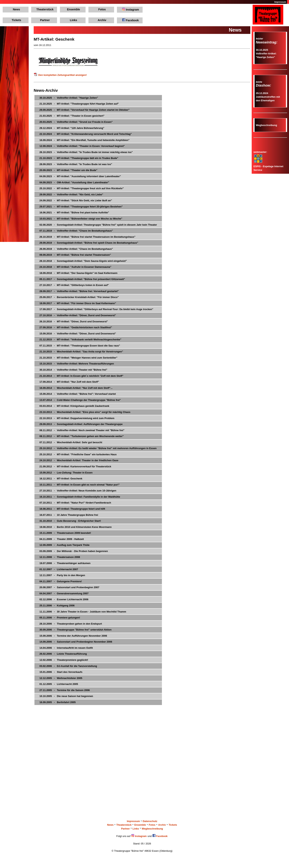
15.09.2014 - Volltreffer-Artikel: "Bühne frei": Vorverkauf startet (78, 394)
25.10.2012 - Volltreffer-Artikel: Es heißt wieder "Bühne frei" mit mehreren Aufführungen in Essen (98, 448)
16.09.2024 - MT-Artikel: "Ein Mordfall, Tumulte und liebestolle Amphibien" (84, 140)
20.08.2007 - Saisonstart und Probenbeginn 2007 (69, 587)
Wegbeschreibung (267, 125)
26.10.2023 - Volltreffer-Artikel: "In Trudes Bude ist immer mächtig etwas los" (86, 152)
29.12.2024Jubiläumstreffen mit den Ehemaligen (268, 97)
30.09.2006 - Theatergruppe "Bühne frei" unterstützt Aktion (76, 630)
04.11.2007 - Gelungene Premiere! (61, 581)
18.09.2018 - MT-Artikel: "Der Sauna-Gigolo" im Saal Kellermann (78, 273)
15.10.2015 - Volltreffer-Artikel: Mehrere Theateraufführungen (77, 364)
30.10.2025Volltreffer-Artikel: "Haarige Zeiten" (266, 54)
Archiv (102, 20)
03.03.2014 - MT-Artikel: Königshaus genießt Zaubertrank (74, 406)
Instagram (131, 9)
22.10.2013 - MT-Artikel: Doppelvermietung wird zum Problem (77, 418)
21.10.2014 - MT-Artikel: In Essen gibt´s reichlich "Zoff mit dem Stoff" (81, 376)
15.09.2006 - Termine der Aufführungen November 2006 (73, 636)
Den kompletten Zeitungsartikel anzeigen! (60, 75)
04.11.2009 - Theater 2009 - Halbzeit (62, 539)
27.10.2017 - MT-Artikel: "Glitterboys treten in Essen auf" (74, 285)
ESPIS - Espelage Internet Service (268, 166)
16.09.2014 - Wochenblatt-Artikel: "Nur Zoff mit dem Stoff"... (76, 388)
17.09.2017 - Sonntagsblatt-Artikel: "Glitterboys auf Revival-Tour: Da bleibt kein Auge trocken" (96, 309)
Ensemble (73, 9)
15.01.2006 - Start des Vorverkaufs (61, 672)
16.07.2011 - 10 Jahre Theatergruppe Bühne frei (69, 515)
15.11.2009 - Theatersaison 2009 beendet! (65, 533)
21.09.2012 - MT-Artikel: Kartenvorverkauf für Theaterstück (75, 466)
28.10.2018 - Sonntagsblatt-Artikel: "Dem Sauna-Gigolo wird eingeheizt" (83, 261)
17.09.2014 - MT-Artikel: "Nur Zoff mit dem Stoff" (69, 382)
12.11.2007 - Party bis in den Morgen (62, 575)
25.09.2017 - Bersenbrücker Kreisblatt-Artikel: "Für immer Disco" (79, 297)
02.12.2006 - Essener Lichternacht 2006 (64, 599)
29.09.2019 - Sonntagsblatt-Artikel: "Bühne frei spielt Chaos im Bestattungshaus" (89, 243)
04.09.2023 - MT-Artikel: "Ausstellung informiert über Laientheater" (80, 176)
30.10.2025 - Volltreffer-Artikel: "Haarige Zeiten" (69, 98)
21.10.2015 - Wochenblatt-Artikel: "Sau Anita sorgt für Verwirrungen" (81, 352)
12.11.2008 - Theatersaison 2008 (60, 557)
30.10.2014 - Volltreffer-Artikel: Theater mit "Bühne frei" (73, 370)
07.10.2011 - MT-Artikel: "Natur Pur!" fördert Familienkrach (75, 503)
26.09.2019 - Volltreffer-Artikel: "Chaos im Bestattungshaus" (76, 249)
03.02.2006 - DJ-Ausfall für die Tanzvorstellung (68, 666)
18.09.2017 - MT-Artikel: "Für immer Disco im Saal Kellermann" (78, 303)
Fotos (102, 9)
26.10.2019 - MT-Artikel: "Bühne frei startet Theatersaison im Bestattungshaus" (87, 237)
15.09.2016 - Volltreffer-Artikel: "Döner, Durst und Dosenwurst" (78, 334)
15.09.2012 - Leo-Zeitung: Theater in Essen (66, 473)
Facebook (131, 20)
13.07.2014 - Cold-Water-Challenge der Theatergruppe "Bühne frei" (80, 400)
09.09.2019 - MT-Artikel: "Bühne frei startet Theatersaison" (75, 255)
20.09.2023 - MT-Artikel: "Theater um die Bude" (68, 170)
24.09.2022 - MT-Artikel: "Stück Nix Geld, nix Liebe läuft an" (76, 200)
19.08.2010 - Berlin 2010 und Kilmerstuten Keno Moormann (76, 527)
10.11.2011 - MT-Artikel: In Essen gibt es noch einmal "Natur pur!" (80, 485)
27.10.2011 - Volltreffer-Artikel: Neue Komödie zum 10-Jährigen (78, 491)
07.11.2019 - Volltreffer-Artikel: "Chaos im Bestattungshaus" (76, 231)
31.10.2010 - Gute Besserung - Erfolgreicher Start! (70, 521)
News (16, 9)
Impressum (280, 2)
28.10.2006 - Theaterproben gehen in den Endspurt (71, 624)
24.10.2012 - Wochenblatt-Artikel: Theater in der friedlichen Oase (79, 460)
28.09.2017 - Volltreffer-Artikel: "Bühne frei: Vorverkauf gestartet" (79, 291)
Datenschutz (150, 821)
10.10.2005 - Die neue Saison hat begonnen (66, 696)
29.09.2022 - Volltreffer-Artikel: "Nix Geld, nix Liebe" (71, 194)
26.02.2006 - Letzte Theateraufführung (63, 654)
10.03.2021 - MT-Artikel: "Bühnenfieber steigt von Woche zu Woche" (81, 219)
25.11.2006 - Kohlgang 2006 (57, 606)
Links (73, 20)
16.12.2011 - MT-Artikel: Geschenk (61, 479)
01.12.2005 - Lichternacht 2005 (59, 684)
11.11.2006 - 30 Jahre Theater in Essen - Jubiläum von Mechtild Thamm (83, 612)
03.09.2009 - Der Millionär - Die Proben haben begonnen (74, 551)
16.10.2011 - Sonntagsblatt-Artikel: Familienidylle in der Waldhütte (80, 497)
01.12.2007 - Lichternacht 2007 (59, 569)
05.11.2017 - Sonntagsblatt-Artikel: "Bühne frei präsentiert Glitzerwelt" (82, 279)
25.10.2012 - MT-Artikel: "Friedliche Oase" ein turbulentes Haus (78, 454)
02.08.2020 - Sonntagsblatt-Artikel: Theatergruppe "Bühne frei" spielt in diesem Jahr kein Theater (98, 225)
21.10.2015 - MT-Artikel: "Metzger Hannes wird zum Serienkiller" (78, 358)
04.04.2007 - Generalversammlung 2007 (64, 593)
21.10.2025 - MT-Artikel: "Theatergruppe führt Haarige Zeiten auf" (79, 104)
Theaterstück (45, 9)
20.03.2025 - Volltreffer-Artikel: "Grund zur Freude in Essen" (76, 122)
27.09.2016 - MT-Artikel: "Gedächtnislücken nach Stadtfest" (76, 327)
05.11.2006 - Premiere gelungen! (60, 618)
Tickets (16, 20)
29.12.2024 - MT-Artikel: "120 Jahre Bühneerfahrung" (72, 128)
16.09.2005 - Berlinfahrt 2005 (58, 702)
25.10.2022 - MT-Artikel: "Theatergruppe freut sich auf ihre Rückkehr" (82, 188)
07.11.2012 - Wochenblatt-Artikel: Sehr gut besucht (71, 442)
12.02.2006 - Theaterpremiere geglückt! (64, 660)
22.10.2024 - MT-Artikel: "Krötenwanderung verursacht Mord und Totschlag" (86, 134)
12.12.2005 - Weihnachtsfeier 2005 (61, 678)
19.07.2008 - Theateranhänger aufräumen (65, 563)
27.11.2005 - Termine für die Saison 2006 (65, 690)
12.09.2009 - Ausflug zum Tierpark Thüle (64, 545)
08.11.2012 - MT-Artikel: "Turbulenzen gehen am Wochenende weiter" (82, 436)
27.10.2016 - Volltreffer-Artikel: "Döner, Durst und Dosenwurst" (78, 315)
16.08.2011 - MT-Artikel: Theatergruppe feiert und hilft (72, 509)
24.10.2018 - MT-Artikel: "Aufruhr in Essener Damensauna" (75, 267)
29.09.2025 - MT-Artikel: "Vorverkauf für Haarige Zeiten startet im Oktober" (84, 110)
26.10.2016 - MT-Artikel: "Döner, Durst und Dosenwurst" (74, 321)
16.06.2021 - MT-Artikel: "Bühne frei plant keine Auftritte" (74, 212)
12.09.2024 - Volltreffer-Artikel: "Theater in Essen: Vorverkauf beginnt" (82, 146)
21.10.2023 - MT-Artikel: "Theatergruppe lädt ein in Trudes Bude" (79, 158)
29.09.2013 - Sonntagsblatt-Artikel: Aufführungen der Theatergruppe (81, 424)
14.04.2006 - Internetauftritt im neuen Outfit (66, 648)
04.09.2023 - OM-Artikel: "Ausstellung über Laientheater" (74, 182)
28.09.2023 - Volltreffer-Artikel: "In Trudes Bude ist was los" (76, 164)
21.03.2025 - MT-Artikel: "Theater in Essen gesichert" (72, 116)
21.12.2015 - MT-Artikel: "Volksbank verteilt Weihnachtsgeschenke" (80, 339)
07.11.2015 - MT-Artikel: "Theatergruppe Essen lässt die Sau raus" (80, 346)
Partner (45, 20)
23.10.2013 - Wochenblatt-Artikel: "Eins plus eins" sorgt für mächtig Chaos (85, 412)
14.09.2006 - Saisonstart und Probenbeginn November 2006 (76, 642)
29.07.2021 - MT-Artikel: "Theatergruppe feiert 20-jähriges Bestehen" (81, 207)
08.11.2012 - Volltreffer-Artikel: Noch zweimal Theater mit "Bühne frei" (82, 430)
